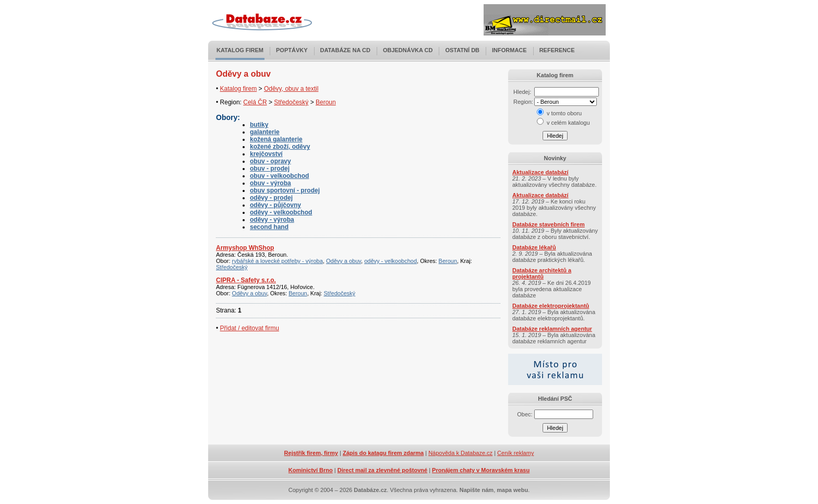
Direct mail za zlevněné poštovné (382, 470)
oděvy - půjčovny (275, 205)
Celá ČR (255, 102)
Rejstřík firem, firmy (311, 453)
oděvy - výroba (272, 220)
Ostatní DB (462, 50)
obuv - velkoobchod (279, 176)
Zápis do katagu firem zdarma (383, 453)
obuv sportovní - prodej (285, 190)
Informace (509, 50)
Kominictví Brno (311, 470)
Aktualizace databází (540, 172)
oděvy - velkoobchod (281, 212)
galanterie (265, 132)
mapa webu (512, 490)
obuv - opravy (270, 161)
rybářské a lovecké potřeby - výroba (278, 261)
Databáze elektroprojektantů (551, 306)
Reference (557, 50)
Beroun (326, 102)
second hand (269, 227)
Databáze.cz (370, 490)
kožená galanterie (276, 139)
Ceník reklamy (515, 453)
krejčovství (266, 154)
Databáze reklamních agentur (552, 329)
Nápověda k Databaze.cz (460, 453)
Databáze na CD (345, 50)
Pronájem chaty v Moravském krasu (481, 470)
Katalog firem (240, 50)
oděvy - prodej (271, 198)
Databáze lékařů (534, 247)
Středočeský (291, 102)
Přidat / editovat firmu (250, 328)
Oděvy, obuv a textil (291, 89)
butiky (259, 125)
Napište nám (477, 490)
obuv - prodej (270, 169)
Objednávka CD (408, 50)
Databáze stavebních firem (549, 224)
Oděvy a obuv (344, 261)
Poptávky (292, 50)
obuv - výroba (270, 183)
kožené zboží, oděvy (280, 147)
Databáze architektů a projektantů (542, 273)
